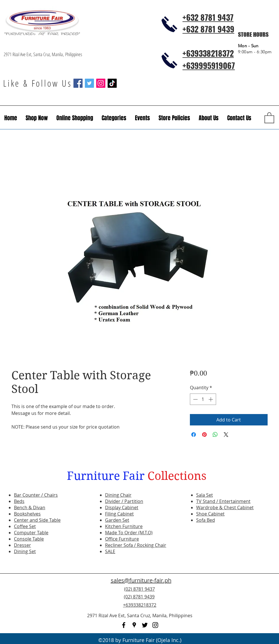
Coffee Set (25, 526)
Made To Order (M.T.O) (129, 533)
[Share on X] (226, 435)
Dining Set (25, 551)
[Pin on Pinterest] (204, 435)
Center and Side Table (37, 520)
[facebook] (124, 625)
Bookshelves (27, 514)
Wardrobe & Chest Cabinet (225, 508)
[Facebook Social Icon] (78, 83)
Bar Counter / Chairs (36, 495)
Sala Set (205, 495)
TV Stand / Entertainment (223, 501)
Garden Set (117, 520)
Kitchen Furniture (124, 526)
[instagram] (155, 625)
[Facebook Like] (241, 600)
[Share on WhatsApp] (215, 435)
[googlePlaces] (134, 625)
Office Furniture (122, 539)
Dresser (22, 545)
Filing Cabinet (119, 514)
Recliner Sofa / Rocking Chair (136, 545)
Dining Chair (118, 495)
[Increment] (211, 399)
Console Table (29, 539)
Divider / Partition (124, 501)
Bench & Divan (30, 508)
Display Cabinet (122, 508)
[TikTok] (112, 83)
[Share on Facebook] (194, 435)
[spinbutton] (203, 399)
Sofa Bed (206, 520)
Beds (19, 501)
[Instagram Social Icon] (101, 83)
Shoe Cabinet (210, 514)
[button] (142, 118)
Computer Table (31, 533)
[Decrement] (195, 399)
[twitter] (145, 625)
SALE (110, 551)
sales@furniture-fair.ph (141, 580)
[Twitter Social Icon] (89, 83)
